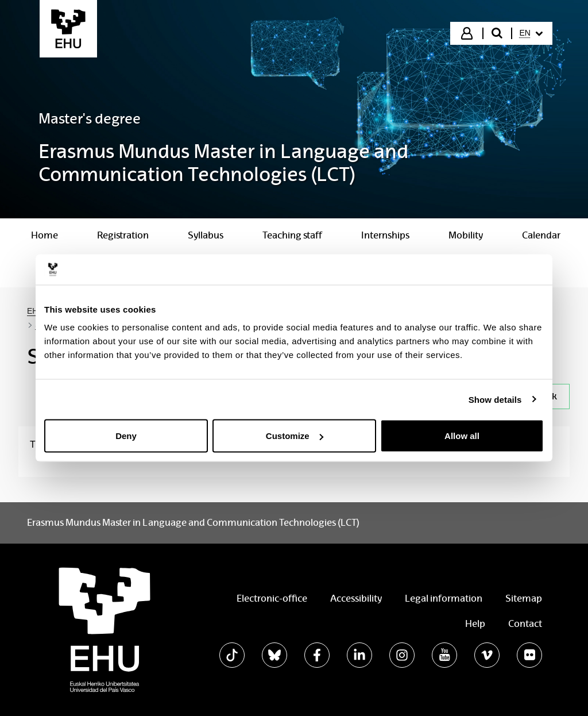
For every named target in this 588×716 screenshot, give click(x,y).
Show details (495, 399)
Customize (295, 436)
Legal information (444, 598)
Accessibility (356, 598)
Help (475, 624)
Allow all (462, 436)
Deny (126, 436)
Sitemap (524, 598)
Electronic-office (272, 598)
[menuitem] (531, 33)
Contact (525, 624)
